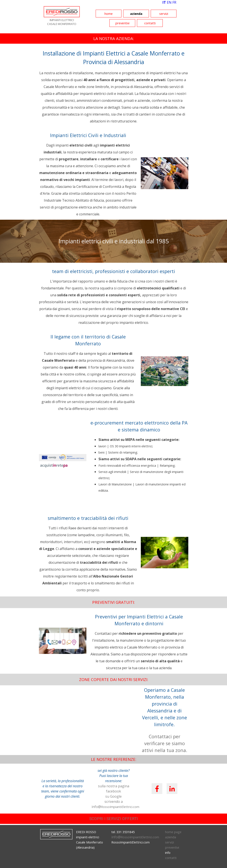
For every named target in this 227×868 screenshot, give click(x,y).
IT (164, 2)
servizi (164, 14)
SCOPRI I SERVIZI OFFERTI (113, 819)
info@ (135, 837)
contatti (150, 23)
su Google (113, 796)
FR (174, 2)
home (109, 14)
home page (173, 832)
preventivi (122, 23)
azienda (136, 14)
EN (169, 2)
